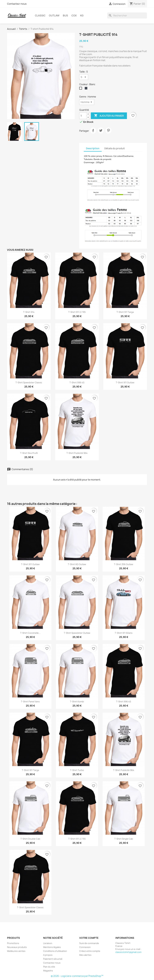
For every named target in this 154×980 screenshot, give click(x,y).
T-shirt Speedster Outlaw (77, 633)
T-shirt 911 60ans (124, 633)
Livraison (48, 943)
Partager (93, 130)
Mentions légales (52, 947)
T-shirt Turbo (77, 770)
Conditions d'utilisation (55, 951)
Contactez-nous (17, 4)
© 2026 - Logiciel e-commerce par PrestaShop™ (77, 976)
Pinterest (108, 130)
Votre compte (89, 938)
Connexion (85, 947)
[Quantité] (83, 116)
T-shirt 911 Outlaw (125, 382)
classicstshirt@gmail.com (128, 952)
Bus (65, 16)
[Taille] (84, 77)
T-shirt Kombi (77, 702)
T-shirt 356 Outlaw (124, 564)
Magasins (48, 971)
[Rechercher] (127, 16)
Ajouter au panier (109, 116)
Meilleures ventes (16, 951)
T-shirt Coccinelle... (30, 633)
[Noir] (87, 89)
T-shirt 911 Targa (125, 312)
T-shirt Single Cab (124, 839)
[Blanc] (81, 89)
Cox (74, 16)
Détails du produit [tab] (115, 148)
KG (82, 16)
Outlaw (54, 16)
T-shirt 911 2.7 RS (77, 312)
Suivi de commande (89, 943)
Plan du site (49, 967)
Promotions (13, 943)
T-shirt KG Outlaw (77, 564)
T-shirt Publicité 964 (77, 453)
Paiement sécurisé (53, 959)
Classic (40, 16)
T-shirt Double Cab (30, 839)
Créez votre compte (90, 951)
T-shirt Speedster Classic (29, 382)
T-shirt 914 (29, 312)
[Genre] (87, 102)
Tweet (101, 130)
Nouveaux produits (17, 947)
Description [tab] (93, 148)
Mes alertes (85, 955)
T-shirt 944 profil (29, 453)
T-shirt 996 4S (77, 382)
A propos (48, 955)
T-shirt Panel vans (30, 702)
